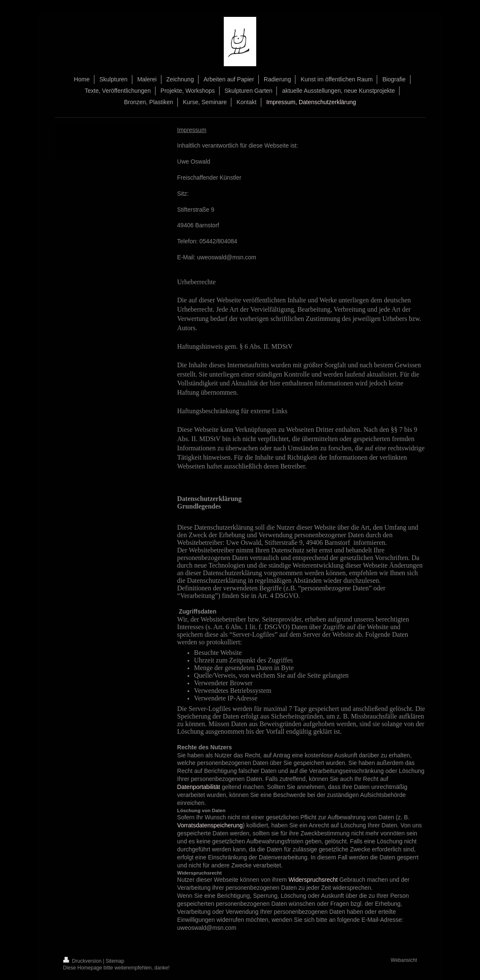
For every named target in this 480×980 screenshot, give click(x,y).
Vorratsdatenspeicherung (210, 825)
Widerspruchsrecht (313, 880)
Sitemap (115, 961)
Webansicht (404, 960)
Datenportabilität (198, 787)
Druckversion (83, 961)
